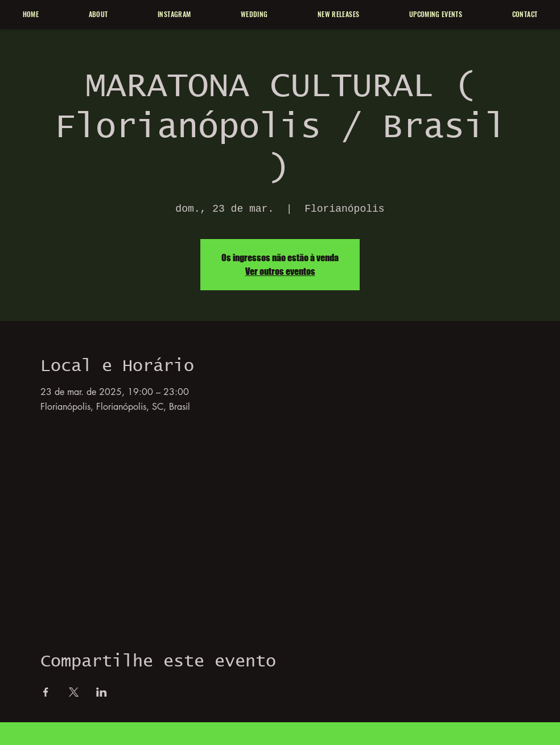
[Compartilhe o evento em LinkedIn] (102, 692)
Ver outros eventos (280, 271)
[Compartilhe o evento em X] (74, 692)
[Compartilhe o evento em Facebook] (46, 692)
